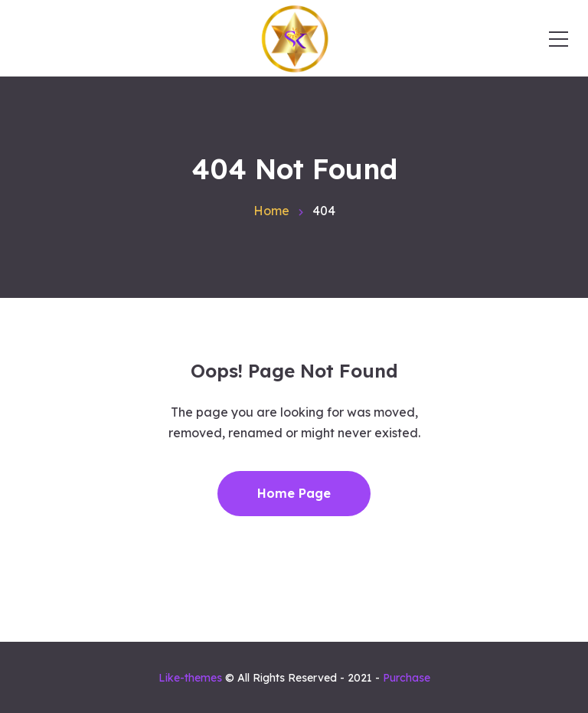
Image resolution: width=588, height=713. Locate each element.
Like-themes (190, 678)
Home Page (294, 493)
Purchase (407, 678)
